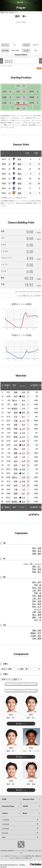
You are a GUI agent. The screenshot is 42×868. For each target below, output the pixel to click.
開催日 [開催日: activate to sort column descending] (8, 386)
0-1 (23, 473)
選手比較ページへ (21, 691)
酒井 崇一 (37, 567)
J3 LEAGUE (5, 829)
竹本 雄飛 (37, 596)
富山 (19, 188)
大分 (16, 417)
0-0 (24, 441)
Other (4, 837)
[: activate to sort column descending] (3, 154)
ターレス (38, 609)
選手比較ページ (21, 724)
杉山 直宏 (37, 604)
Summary (5, 833)
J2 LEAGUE (5, 824)
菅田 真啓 (37, 569)
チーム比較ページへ (21, 684)
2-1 (23, 404)
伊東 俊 (38, 593)
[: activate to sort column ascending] (7, 154)
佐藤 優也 (37, 554)
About (25, 813)
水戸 (16, 396)
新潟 (16, 473)
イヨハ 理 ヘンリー (32, 564)
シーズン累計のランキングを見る (29, 295)
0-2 (23, 396)
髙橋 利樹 (37, 630)
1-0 (23, 409)
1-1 (24, 421)
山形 (16, 457)
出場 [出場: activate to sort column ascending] (27, 154)
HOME (2, 13)
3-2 (23, 400)
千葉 (16, 421)
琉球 (16, 413)
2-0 (23, 392)
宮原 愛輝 (37, 639)
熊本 (19, 159)
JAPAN (25, 806)
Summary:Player (8, 806)
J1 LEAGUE (5, 820)
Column (5, 813)
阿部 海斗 (37, 572)
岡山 (16, 449)
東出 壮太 (37, 607)
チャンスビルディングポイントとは (28, 291)
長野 (19, 193)
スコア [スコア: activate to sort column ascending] (22, 386)
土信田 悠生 (36, 636)
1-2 (23, 445)
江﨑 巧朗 (37, 612)
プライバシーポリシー (21, 851)
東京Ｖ (15, 400)
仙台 (16, 498)
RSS (39, 68)
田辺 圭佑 (37, 588)
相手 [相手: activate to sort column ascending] (14, 386)
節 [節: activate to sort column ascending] (2, 386)
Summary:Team (28, 799)
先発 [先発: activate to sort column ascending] (36, 154)
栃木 (16, 465)
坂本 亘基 (37, 601)
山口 (16, 461)
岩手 (16, 404)
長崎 (16, 392)
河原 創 (38, 585)
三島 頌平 (37, 598)
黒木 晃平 (37, 582)
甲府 (16, 429)
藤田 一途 (37, 617)
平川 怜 (38, 620)
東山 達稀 (37, 615)
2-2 (24, 433)
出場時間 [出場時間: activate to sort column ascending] (34, 386)
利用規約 (4, 851)
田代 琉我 (37, 548)
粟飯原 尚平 (36, 633)
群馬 (19, 179)
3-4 (23, 502)
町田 (16, 437)
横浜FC (15, 409)
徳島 (16, 453)
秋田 (16, 433)
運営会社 (31, 851)
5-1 (23, 494)
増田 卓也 (37, 551)
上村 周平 (37, 590)
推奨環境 (10, 851)
